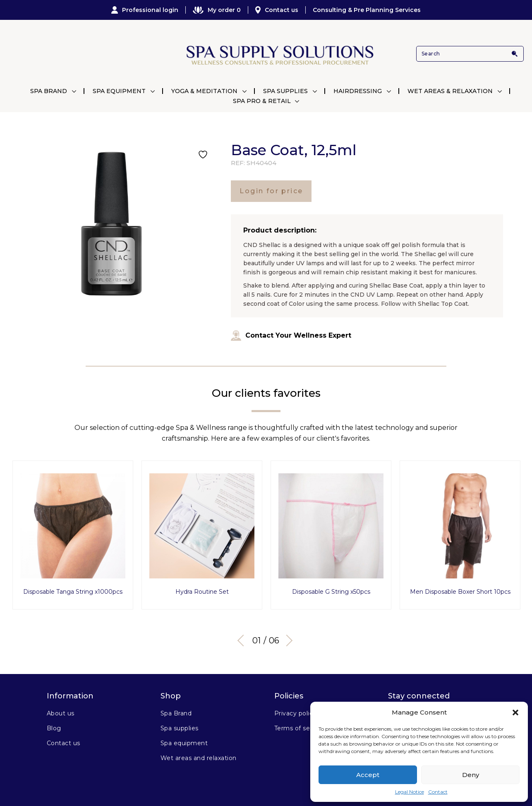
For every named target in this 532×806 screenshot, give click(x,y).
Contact (438, 792)
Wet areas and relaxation (199, 753)
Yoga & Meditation (204, 91)
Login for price (271, 191)
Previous (243, 635)
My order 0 (217, 10)
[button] (515, 712)
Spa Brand (49, 91)
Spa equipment (184, 738)
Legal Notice (410, 792)
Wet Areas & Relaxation (450, 91)
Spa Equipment (119, 91)
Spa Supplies (285, 91)
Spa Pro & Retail (262, 101)
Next (287, 635)
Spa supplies (180, 723)
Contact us (277, 10)
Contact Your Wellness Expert (291, 336)
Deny (471, 775)
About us (61, 708)
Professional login (145, 10)
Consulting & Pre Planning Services (367, 10)
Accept (368, 775)
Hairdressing (358, 91)
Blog (54, 723)
